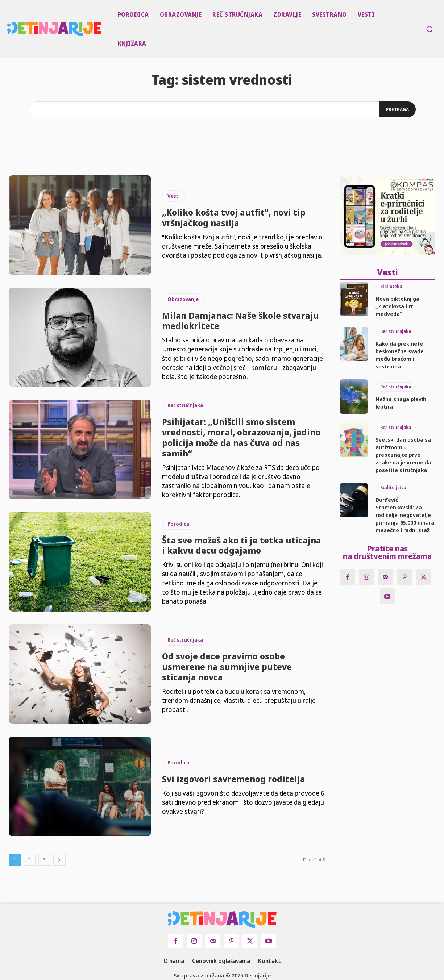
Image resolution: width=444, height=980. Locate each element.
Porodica (178, 524)
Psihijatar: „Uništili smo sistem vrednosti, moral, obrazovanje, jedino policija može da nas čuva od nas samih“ (241, 437)
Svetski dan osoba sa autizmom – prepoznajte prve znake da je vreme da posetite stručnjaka (403, 454)
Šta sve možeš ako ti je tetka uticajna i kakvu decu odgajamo (242, 545)
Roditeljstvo (393, 487)
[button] (430, 29)
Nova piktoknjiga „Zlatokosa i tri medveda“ (397, 305)
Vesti (174, 196)
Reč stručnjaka (185, 405)
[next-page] (59, 860)
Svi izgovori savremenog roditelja (234, 779)
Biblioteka (391, 286)
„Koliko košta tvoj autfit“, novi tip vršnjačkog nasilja (234, 217)
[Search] (397, 109)
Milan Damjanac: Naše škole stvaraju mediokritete (240, 321)
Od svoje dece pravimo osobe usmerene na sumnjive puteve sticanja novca (227, 666)
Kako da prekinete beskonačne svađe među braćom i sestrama (400, 354)
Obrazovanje (183, 299)
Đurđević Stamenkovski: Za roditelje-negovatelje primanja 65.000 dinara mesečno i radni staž (405, 514)
